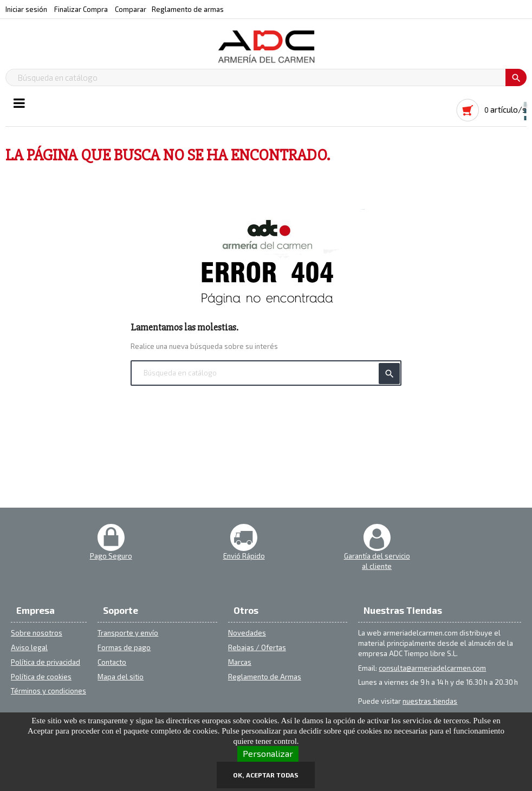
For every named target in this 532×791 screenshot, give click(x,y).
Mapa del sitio (121, 677)
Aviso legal (29, 647)
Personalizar (268, 753)
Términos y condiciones (48, 691)
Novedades (247, 633)
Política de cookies (41, 677)
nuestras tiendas (430, 701)
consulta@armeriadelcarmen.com (432, 668)
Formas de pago (124, 647)
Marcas (240, 662)
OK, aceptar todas (266, 775)
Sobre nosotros (37, 633)
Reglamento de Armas (265, 677)
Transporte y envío (128, 633)
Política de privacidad (46, 662)
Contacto (112, 662)
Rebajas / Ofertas (257, 647)
